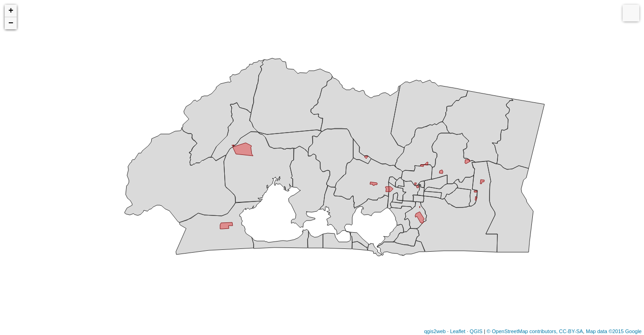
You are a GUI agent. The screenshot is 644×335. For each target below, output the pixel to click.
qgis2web (435, 331)
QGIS (476, 331)
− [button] (11, 23)
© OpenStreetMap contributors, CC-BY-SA (535, 331)
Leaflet (458, 331)
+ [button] (11, 11)
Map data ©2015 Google (614, 331)
